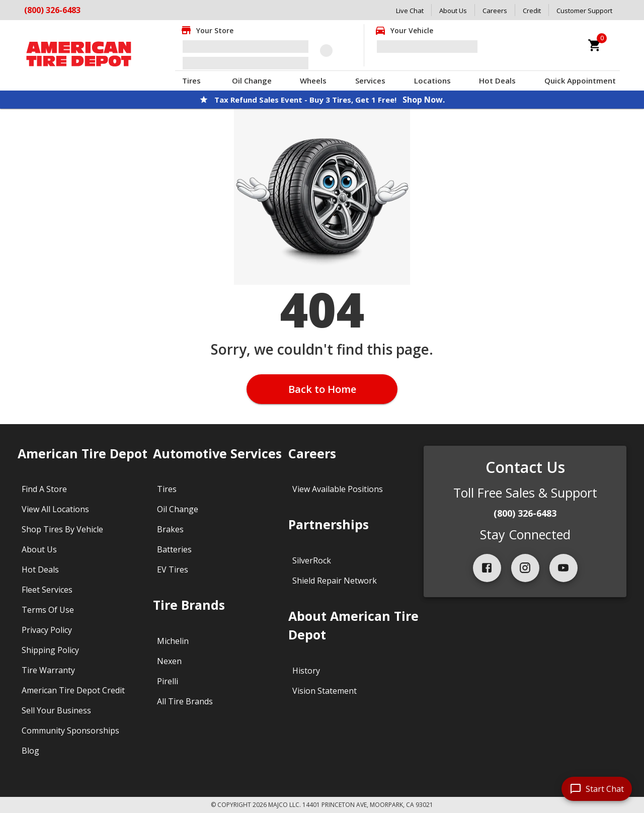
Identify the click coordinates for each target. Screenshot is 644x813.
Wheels (313, 80)
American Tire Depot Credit (73, 690)
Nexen (169, 661)
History (306, 671)
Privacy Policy (47, 630)
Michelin (173, 641)
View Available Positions (338, 489)
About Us (453, 11)
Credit (532, 11)
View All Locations (55, 509)
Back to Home (322, 389)
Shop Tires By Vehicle (62, 529)
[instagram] (525, 568)
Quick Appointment (580, 80)
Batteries (174, 549)
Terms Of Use (48, 610)
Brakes (170, 529)
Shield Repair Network (335, 581)
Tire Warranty (48, 670)
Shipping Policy (50, 650)
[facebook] (487, 568)
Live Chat (410, 11)
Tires (191, 80)
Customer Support (584, 11)
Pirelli (168, 681)
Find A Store (44, 489)
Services (370, 80)
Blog (30, 751)
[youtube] (563, 568)
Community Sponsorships (70, 730)
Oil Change (252, 80)
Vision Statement (325, 691)
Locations (432, 80)
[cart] (595, 45)
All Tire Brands (185, 701)
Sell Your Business (56, 710)
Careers (495, 11)
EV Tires (173, 570)
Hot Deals (497, 80)
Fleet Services (47, 590)
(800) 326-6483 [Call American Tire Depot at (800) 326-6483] (52, 10)
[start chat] (597, 789)
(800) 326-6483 (525, 513)
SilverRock (312, 560)
